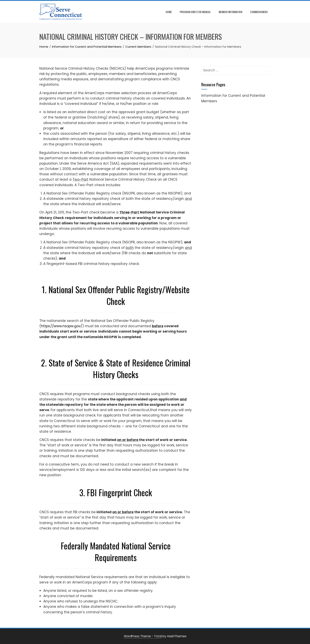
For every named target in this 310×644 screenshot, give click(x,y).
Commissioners (259, 12)
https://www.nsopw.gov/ (62, 326)
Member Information (230, 12)
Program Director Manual (195, 12)
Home (169, 12)
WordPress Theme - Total (143, 636)
